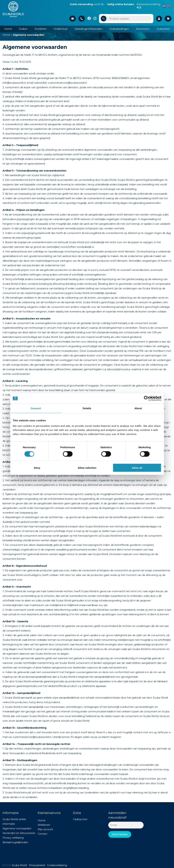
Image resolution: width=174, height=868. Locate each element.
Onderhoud (60, 29)
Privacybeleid (37, 865)
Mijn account (45, 829)
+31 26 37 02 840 (82, 19)
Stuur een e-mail (73, 19)
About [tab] (138, 408)
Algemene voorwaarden (17, 828)
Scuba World (19, 865)
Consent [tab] (36, 408)
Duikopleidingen (119, 29)
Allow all (137, 468)
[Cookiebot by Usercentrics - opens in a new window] (146, 398)
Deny (37, 468)
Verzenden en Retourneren (19, 833)
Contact (43, 834)
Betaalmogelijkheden (15, 842)
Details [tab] (87, 408)
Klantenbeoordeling (148, 6)
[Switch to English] (169, 6)
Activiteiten (143, 29)
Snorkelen (41, 29)
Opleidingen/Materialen (88, 29)
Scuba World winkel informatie (14, 822)
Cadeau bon (80, 819)
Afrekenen (44, 825)
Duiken (23, 29)
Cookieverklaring (57, 865)
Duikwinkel (163, 29)
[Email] (126, 825)
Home (8, 29)
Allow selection (87, 468)
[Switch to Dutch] (164, 6)
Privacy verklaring (13, 838)
